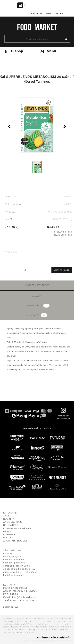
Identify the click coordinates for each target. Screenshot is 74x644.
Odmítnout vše (46, 638)
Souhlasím (64, 638)
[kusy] (13, 270)
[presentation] (9, 127)
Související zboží (37, 306)
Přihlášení (36, 14)
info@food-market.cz (24, 597)
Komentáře (37, 315)
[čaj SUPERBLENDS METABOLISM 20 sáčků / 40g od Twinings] (37, 125)
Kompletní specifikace (37, 285)
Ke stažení (37, 296)
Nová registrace (55, 14)
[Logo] (37, 27)
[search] (66, 39)
